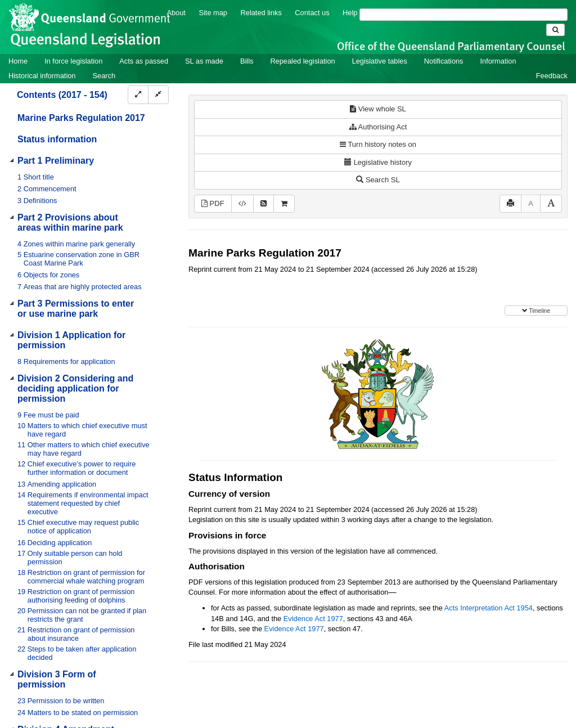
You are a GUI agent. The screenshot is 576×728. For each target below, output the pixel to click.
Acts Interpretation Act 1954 (489, 608)
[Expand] (138, 95)
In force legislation (73, 61)
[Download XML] (242, 204)
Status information (57, 139)
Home (18, 61)
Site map (213, 13)
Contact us (312, 13)
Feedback (552, 76)
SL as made (204, 61)
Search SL (378, 180)
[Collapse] (158, 95)
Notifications (444, 61)
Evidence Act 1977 (313, 619)
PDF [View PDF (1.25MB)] (213, 203)
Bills (247, 61)
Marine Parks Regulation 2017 (81, 118)
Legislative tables (380, 61)
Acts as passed (144, 61)
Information (498, 61)
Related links (261, 13)
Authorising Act (378, 127)
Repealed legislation (302, 61)
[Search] (463, 15)
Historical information (42, 76)
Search (104, 76)
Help (350, 13)
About (176, 13)
